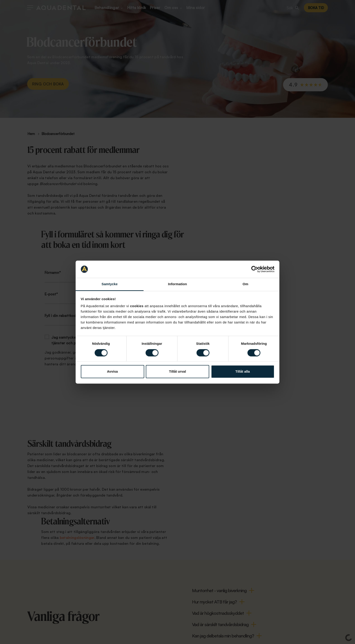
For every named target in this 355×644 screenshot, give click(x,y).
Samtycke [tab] (110, 284)
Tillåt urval (178, 372)
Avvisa (113, 372)
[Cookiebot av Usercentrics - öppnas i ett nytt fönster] (255, 269)
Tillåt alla (243, 372)
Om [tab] (245, 284)
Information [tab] (177, 284)
